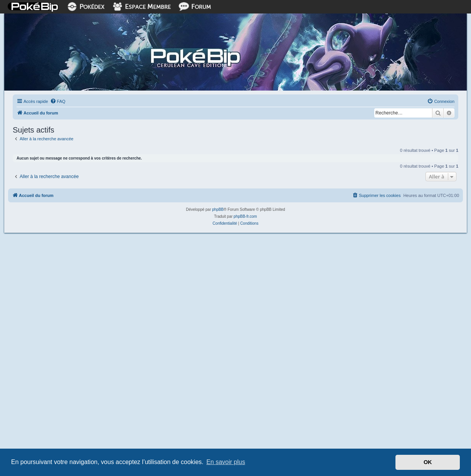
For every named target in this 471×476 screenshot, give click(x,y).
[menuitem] (58, 101)
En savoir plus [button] (226, 462)
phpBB (218, 209)
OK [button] (428, 462)
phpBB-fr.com (245, 216)
